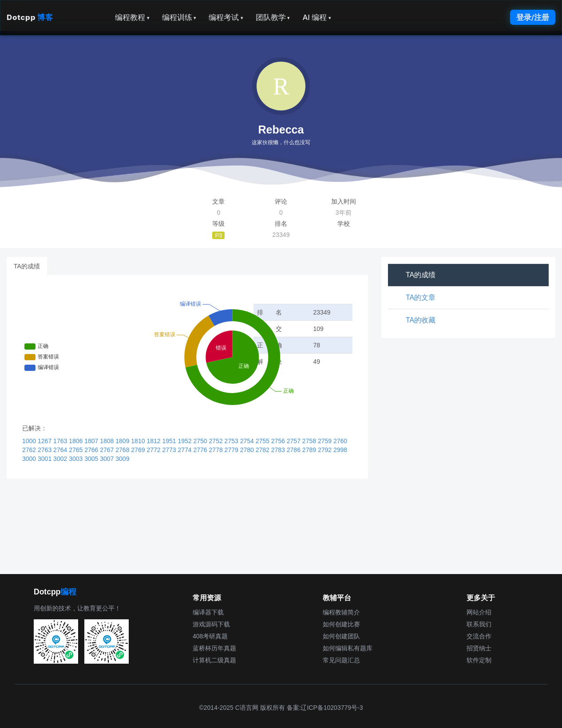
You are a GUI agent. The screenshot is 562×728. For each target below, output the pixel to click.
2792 (326, 450)
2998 (340, 450)
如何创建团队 (341, 636)
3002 (61, 459)
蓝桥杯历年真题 (214, 648)
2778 (217, 450)
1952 (185, 441)
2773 (170, 450)
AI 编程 (317, 17)
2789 (310, 450)
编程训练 (179, 17)
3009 (122, 459)
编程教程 (132, 17)
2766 (92, 450)
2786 (295, 450)
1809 (123, 441)
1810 (139, 441)
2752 (217, 441)
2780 (248, 450)
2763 (46, 450)
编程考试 (226, 17)
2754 (248, 441)
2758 (310, 441)
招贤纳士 (479, 648)
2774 (185, 450)
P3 (218, 235)
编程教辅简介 (341, 612)
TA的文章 (421, 297)
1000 (30, 441)
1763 (61, 441)
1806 (77, 441)
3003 (77, 459)
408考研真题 (210, 636)
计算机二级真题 (214, 660)
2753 (232, 441)
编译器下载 (208, 612)
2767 (108, 450)
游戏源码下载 (211, 624)
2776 (201, 450)
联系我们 (479, 624)
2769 (139, 450)
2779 (232, 450)
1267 (46, 441)
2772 (154, 450)
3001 (46, 459)
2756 (279, 441)
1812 (154, 441)
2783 (279, 450)
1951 (170, 441)
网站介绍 (479, 612)
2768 (123, 450)
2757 (295, 441)
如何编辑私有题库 (348, 648)
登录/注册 (533, 17)
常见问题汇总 (341, 660)
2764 (61, 450)
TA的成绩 (27, 266)
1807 (92, 441)
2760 (340, 441)
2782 (263, 450)
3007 (108, 459)
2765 (77, 450)
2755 (263, 441)
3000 (30, 459)
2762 (30, 450)
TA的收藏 (421, 320)
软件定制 (479, 660)
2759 (326, 441)
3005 (92, 459)
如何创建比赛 (341, 624)
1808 (108, 441)
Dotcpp (30, 17)
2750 (201, 441)
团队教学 (273, 17)
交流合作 (479, 636)
